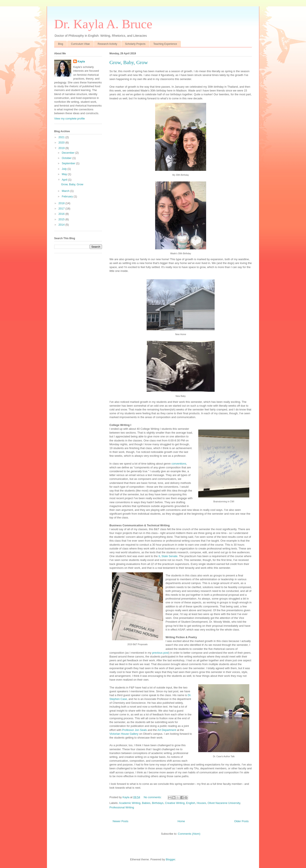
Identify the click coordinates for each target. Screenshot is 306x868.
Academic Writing (130, 803)
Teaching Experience (165, 44)
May (65, 174)
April (65, 180)
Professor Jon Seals (135, 730)
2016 (62, 214)
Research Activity (108, 44)
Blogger (170, 859)
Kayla (81, 61)
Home (181, 821)
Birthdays (158, 803)
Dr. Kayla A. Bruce (103, 24)
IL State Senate (168, 556)
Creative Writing (175, 803)
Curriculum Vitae (80, 44)
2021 (62, 137)
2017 (62, 209)
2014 (62, 225)
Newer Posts (120, 821)
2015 (62, 219)
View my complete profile (69, 119)
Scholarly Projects (135, 44)
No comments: (153, 797)
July (65, 169)
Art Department (167, 730)
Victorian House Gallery (124, 734)
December (69, 153)
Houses (201, 803)
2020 (62, 143)
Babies (146, 803)
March (66, 191)
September (69, 163)
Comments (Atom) (189, 834)
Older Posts (241, 821)
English (191, 803)
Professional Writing (122, 807)
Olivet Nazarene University (224, 803)
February (68, 196)
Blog (61, 44)
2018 (62, 203)
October (67, 158)
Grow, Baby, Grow (129, 62)
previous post (160, 653)
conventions (179, 464)
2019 (62, 148)
